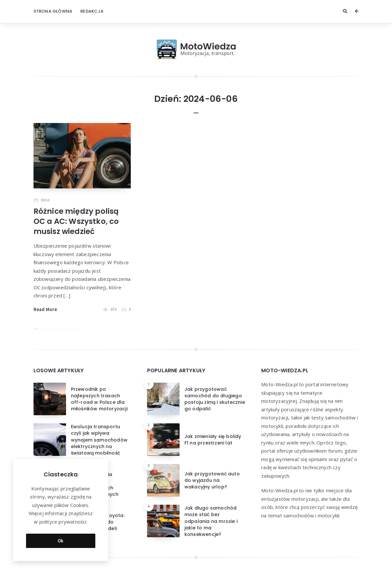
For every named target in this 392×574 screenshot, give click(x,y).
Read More (45, 309)
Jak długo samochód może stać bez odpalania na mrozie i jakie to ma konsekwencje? (211, 521)
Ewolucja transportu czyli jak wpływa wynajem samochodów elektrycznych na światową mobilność (99, 440)
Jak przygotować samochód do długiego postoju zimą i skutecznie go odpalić (215, 399)
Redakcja (92, 11)
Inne (46, 200)
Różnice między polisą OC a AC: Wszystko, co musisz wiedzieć (76, 221)
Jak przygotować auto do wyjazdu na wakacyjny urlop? (212, 480)
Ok (61, 541)
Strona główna (53, 11)
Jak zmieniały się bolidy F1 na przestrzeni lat (213, 440)
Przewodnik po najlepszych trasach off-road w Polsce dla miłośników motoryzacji (99, 399)
